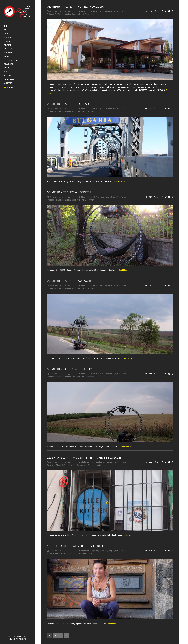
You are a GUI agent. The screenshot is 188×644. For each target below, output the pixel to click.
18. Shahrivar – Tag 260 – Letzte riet (75, 546)
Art (94, 11)
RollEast (58, 14)
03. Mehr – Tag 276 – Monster (69, 192)
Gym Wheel (122, 11)
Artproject (100, 11)
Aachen (99, 462)
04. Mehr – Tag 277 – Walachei (70, 281)
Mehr (83, 11)
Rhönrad (50, 14)
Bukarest (108, 11)
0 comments (90, 14)
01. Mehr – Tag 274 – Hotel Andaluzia (75, 7)
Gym (115, 11)
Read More (119, 182)
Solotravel (76, 14)
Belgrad (118, 462)
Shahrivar (85, 462)
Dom (124, 462)
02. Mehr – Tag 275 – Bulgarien (70, 104)
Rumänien (67, 14)
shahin (73, 11)
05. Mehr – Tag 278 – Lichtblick (70, 369)
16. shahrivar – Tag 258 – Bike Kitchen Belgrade (84, 458)
